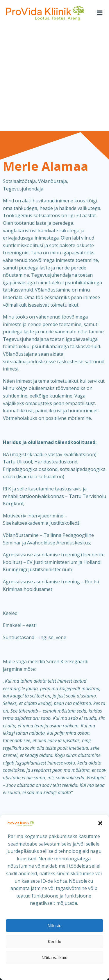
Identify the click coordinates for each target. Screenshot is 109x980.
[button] (100, 823)
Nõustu (55, 926)
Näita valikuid (54, 957)
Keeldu (54, 942)
